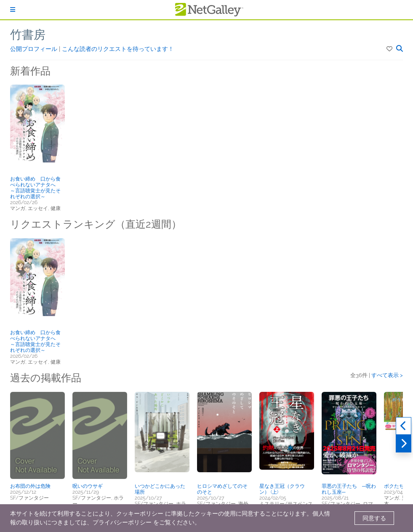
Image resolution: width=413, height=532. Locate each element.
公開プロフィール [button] (35, 49)
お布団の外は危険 (30, 486)
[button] (390, 49)
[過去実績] (404, 426)
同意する (374, 518)
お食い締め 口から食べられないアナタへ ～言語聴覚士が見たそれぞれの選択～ (35, 188)
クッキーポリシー (140, 513)
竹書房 (28, 35)
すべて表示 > (387, 375)
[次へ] (404, 444)
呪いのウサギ (88, 486)
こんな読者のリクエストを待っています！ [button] (118, 49)
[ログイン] (13, 10)
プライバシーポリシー (122, 522)
